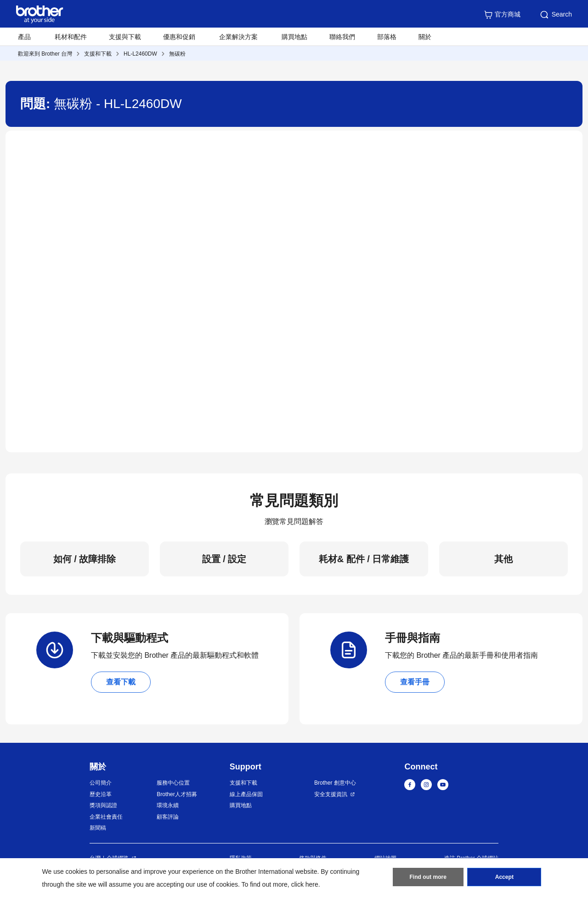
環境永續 (168, 805)
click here (305, 884)
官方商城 (502, 15)
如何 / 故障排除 (85, 559)
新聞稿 (98, 828)
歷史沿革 (101, 794)
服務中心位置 (173, 783)
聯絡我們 (342, 37)
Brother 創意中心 (335, 783)
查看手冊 (415, 682)
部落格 (387, 37)
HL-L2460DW (140, 54)
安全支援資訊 (331, 794)
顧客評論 (168, 817)
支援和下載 (98, 54)
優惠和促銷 (179, 37)
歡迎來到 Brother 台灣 (45, 54)
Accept (504, 877)
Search (555, 15)
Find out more (428, 877)
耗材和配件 (71, 37)
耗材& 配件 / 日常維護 (364, 559)
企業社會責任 (106, 817)
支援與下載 (125, 37)
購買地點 (294, 37)
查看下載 (121, 682)
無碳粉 (177, 54)
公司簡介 (101, 783)
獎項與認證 (103, 805)
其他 (503, 559)
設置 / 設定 (224, 559)
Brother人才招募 (177, 794)
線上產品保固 (246, 794)
